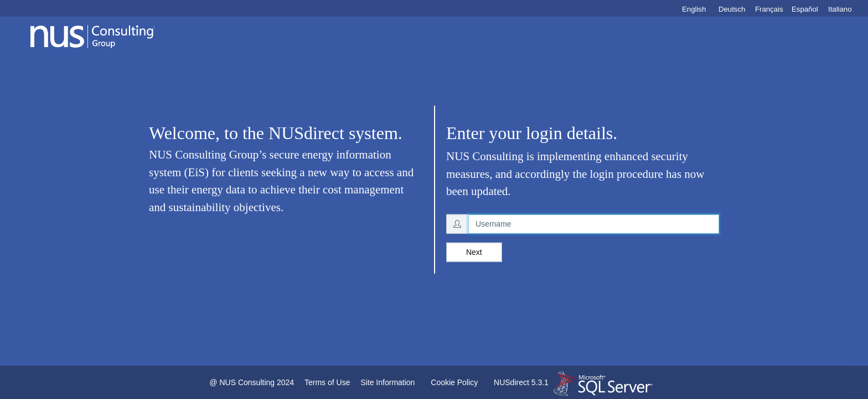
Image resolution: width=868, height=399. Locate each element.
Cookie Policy (454, 382)
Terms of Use (327, 382)
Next (474, 252)
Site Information (387, 382)
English (694, 9)
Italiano (840, 9)
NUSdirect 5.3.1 (521, 382)
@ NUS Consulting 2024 (252, 382)
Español (805, 9)
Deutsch (732, 9)
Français (769, 9)
